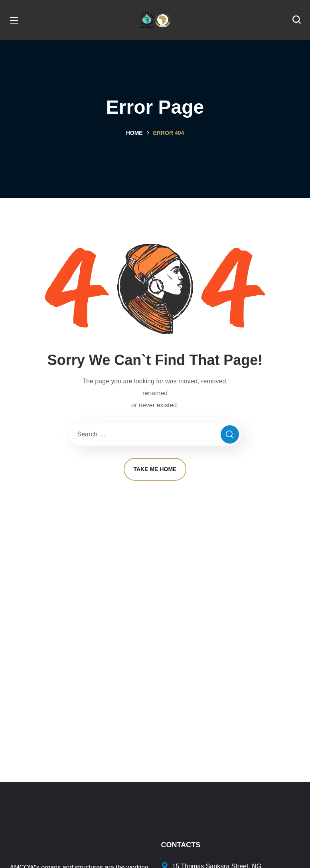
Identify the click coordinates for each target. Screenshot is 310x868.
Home (134, 133)
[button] (296, 20)
